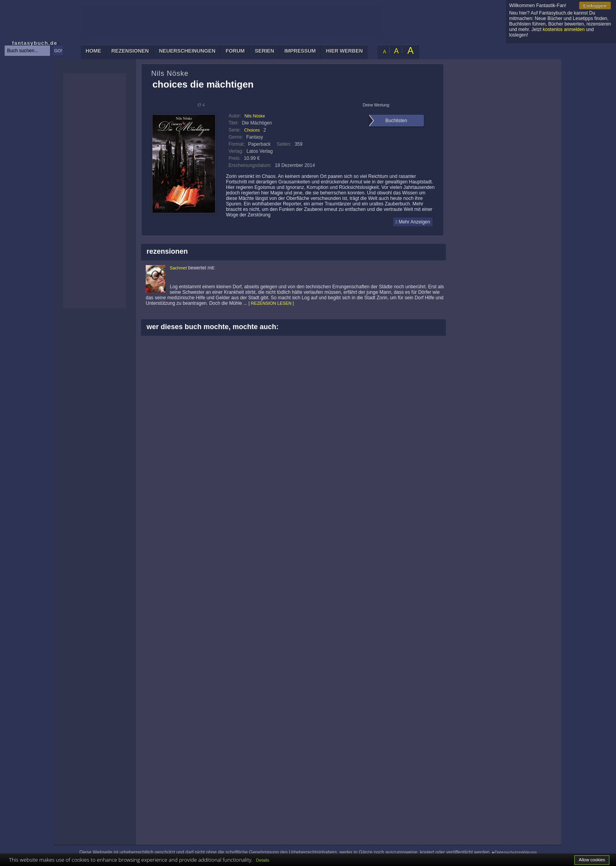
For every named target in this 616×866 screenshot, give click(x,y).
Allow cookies (592, 860)
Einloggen (595, 5)
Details (263, 860)
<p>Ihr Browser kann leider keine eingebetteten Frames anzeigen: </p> (95, 191)
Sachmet (178, 268)
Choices (252, 130)
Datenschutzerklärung (516, 852)
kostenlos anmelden (564, 29)
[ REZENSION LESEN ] (271, 303)
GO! (58, 51)
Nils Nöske (255, 116)
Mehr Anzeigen (413, 222)
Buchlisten (396, 121)
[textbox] (27, 51)
